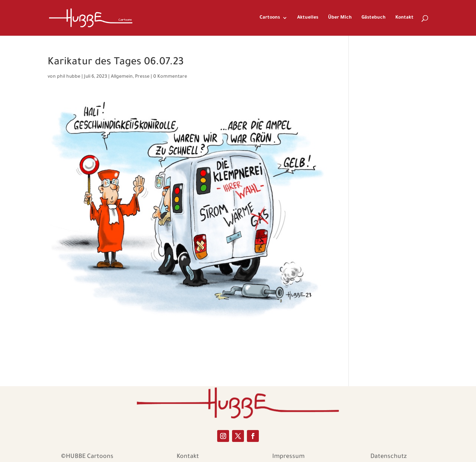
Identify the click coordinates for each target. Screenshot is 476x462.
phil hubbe (69, 77)
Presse (142, 77)
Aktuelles (308, 18)
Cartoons (270, 18)
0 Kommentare (170, 77)
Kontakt (404, 18)
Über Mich (340, 18)
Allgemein (122, 77)
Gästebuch (374, 18)
